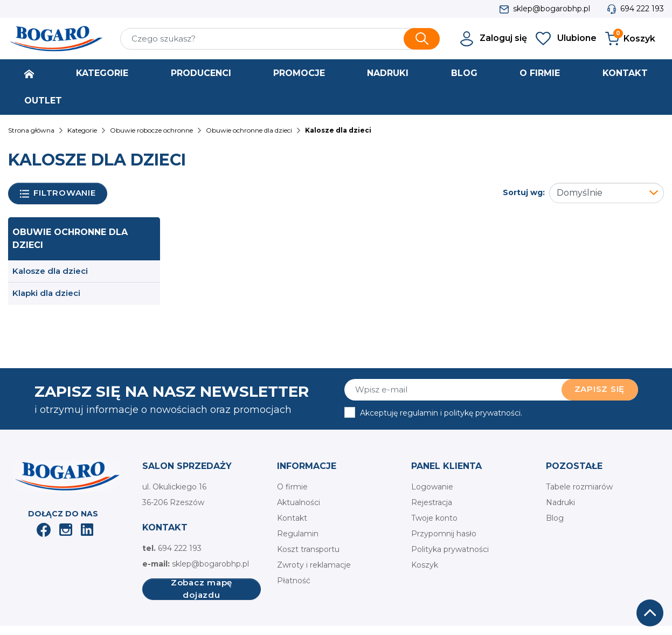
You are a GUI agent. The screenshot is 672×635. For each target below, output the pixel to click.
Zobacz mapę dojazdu (202, 589)
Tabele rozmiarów (579, 487)
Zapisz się (600, 389)
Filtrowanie (58, 193)
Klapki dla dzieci (46, 293)
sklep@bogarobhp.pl (552, 9)
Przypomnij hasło (444, 534)
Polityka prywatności (450, 549)
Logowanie (432, 487)
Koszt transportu (308, 549)
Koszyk (425, 565)
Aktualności (299, 502)
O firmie (292, 487)
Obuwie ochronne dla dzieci (70, 239)
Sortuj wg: (524, 192)
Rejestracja (432, 502)
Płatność (294, 581)
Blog (555, 518)
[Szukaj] (280, 39)
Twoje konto (434, 518)
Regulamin (298, 534)
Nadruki (560, 502)
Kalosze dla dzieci (50, 271)
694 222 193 (642, 9)
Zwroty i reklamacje (314, 565)
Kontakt (292, 518)
